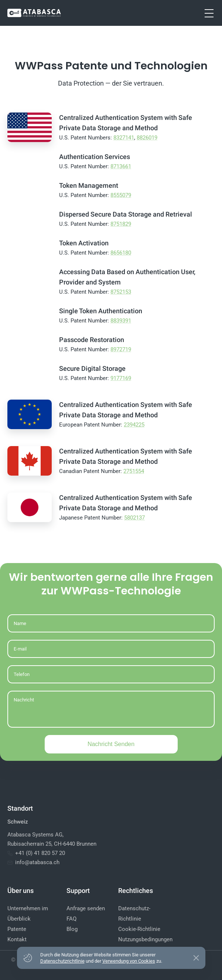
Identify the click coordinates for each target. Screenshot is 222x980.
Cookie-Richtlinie (139, 929)
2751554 (134, 471)
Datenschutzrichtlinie (62, 961)
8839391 (121, 321)
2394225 (134, 425)
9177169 (121, 378)
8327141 (124, 138)
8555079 (121, 195)
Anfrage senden (86, 908)
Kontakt (17, 939)
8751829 (121, 224)
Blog (72, 929)
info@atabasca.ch (33, 862)
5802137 (134, 518)
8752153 (121, 292)
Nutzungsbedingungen (145, 939)
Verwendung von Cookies (129, 961)
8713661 (121, 166)
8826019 (147, 138)
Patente (17, 929)
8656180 (121, 253)
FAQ (71, 919)
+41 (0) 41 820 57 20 (36, 853)
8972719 (121, 349)
